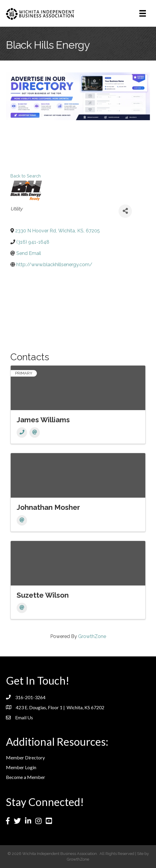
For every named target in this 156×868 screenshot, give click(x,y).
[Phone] (22, 433)
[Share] (125, 211)
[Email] (35, 433)
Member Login (21, 767)
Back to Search (26, 176)
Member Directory (25, 757)
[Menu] (143, 13)
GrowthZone (92, 636)
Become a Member (26, 777)
